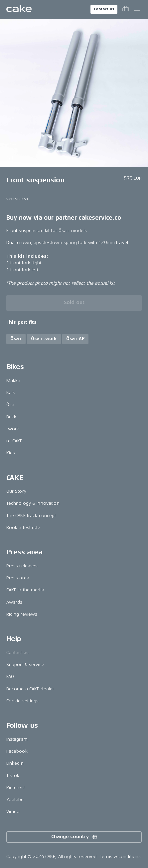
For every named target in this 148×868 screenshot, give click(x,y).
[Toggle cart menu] (126, 9)
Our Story (16, 491)
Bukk (11, 417)
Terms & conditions (120, 856)
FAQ (10, 676)
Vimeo (13, 811)
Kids (11, 453)
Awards (14, 602)
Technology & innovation (33, 503)
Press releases (22, 566)
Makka (13, 380)
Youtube (15, 799)
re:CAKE (14, 441)
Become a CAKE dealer (30, 689)
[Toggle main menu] (137, 9)
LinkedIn (15, 763)
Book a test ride (23, 527)
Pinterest (16, 787)
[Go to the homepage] (19, 9)
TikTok (13, 775)
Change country (74, 837)
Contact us (104, 9)
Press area (18, 578)
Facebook (17, 751)
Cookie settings (23, 701)
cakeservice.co (100, 218)
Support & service (25, 664)
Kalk (11, 392)
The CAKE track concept (31, 515)
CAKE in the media (25, 590)
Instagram (17, 739)
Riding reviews (22, 614)
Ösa (10, 404)
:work (13, 429)
